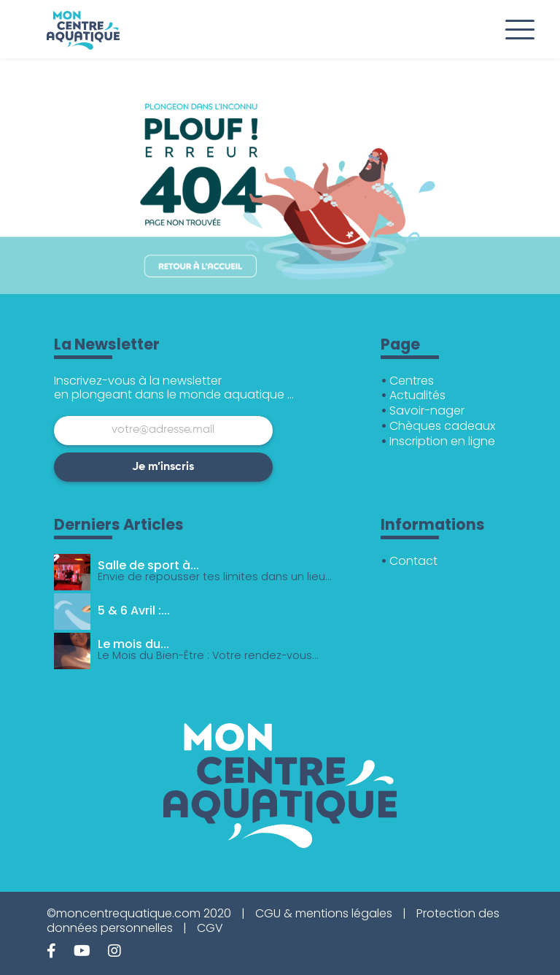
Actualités (417, 395)
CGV (210, 928)
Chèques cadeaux (442, 426)
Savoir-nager (427, 411)
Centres (412, 381)
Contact (413, 561)
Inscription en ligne (442, 441)
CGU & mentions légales (324, 913)
